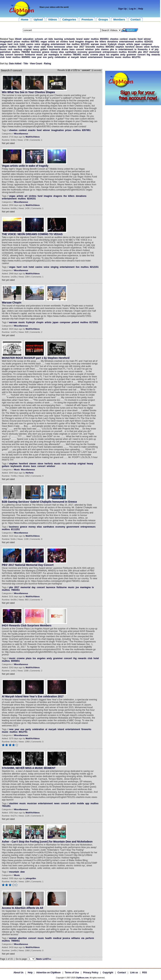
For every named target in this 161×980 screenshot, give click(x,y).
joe (46, 55)
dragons (89, 42)
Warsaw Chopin (12, 303)
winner (147, 39)
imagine (79, 42)
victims (64, 42)
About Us (19, 973)
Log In (132, 9)
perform (90, 938)
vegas (44, 42)
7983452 (26, 52)
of (152, 49)
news (57, 803)
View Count (36, 64)
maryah (75, 57)
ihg (148, 55)
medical (57, 938)
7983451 (77, 55)
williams (76, 938)
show (37, 47)
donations (113, 42)
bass (72, 49)
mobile (80, 803)
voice (37, 44)
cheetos (114, 39)
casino (30, 44)
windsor (90, 49)
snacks (133, 39)
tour (76, 47)
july (157, 49)
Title (26, 64)
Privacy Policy (91, 973)
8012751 (136, 57)
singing (46, 44)
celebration (61, 57)
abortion (23, 938)
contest (124, 39)
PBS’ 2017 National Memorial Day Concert (28, 565)
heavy (36, 49)
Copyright (108, 973)
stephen (120, 47)
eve (45, 57)
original (27, 49)
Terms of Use (72, 973)
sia (83, 938)
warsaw (95, 44)
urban (69, 47)
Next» (39, 959)
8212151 (85, 44)
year (39, 57)
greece (46, 52)
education (28, 39)
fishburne (30, 55)
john (97, 49)
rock (16, 44)
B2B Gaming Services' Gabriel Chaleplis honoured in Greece (39, 502)
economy (82, 52)
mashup (18, 49)
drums (65, 49)
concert (80, 49)
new (34, 57)
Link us (134, 973)
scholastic (70, 39)
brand (79, 39)
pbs (112, 49)
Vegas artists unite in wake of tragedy (25, 166)
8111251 (132, 52)
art (46, 39)
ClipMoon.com (82, 978)
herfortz (155, 47)
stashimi (14, 803)
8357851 (35, 42)
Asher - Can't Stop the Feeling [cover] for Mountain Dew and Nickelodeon (47, 842)
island (83, 57)
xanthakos (71, 52)
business (36, 52)
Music (17, 470)
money (54, 52)
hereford (130, 47)
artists (52, 42)
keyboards (55, 49)
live (68, 44)
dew (22, 872)
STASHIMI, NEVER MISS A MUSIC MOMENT (29, 768)
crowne (94, 55)
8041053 (110, 47)
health (48, 938)
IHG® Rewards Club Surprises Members (27, 625)
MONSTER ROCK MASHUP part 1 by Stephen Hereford (36, 358)
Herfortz (30, 473)
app (87, 803)
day (2, 55)
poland (4, 47)
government (95, 52)
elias (62, 52)
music (103, 44)
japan (137, 44)
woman (13, 938)
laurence (19, 55)
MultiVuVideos (33, 137)
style (43, 47)
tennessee (60, 47)
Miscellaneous (21, 134)
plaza (102, 55)
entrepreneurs (110, 52)
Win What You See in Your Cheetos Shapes (28, 92)
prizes (17, 42)
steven (139, 47)
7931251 (6, 806)
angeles (115, 55)
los (108, 55)
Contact (122, 973)
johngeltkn (31, 878)
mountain (14, 872)
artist (73, 803)
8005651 (26, 57)
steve (147, 47)
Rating (48, 64)
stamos (105, 49)
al (69, 57)
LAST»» (47, 959)
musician (32, 803)
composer (147, 44)
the (97, 42)
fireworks (143, 49)
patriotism (5, 52)
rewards (156, 55)
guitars (44, 49)
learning (59, 39)
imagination (6, 42)
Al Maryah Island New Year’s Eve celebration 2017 (33, 696)
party (51, 57)
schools (39, 39)
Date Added (15, 64)
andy (123, 55)
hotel (22, 44)
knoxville (90, 47)
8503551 (104, 39)
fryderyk (112, 44)
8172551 (22, 47)
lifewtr (18, 39)
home (50, 47)
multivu (95, 39)
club (2, 57)
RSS (145, 973)
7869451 (15, 941)
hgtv (30, 47)
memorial (154, 52)
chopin (121, 44)
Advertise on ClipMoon (48, 973)
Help (141, 9)
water (87, 39)
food (140, 39)
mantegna (54, 55)
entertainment (126, 42)
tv (116, 49)
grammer (131, 55)
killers (103, 42)
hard (10, 44)
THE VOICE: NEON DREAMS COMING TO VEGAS (32, 234)
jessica (66, 938)
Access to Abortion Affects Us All (23, 908)
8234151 (149, 42)
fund (72, 42)
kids (51, 39)
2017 (82, 47)
